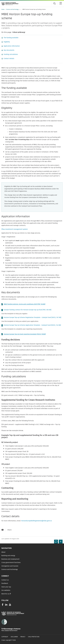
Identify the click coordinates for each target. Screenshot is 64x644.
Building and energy (8, 556)
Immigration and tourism (10, 566)
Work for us (5, 594)
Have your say (6, 587)
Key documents (9, 50)
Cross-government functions (11, 563)
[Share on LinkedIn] (26, 530)
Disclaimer (14, 637)
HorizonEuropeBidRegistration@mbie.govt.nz (37, 521)
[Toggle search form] (55, 3)
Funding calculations (11, 54)
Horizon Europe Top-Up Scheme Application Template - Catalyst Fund (32, 325)
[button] (61, 542)
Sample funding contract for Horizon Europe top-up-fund (28, 310)
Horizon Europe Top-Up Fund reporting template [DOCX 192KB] (24, 334)
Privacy (23, 637)
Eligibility (7, 42)
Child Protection (34, 637)
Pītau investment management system (15, 229)
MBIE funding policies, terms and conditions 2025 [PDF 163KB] (23, 304)
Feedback (5, 583)
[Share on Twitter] (22, 530)
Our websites (6, 590)
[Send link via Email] (14, 530)
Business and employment (10, 559)
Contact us (5, 580)
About (3, 552)
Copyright (5, 637)
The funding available (11, 38)
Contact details (9, 59)
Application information (12, 46)
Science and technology (12, 9)
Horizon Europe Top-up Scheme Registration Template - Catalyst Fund (32, 317)
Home (3, 9)
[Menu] (61, 3)
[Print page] (2, 530)
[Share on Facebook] (18, 530)
